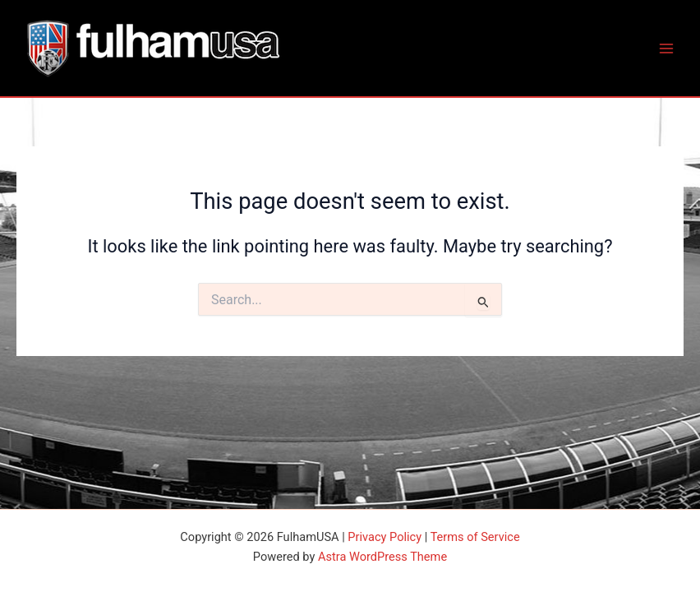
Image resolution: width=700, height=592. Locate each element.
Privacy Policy (385, 537)
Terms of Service (475, 537)
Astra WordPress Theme (382, 557)
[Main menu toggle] (666, 49)
